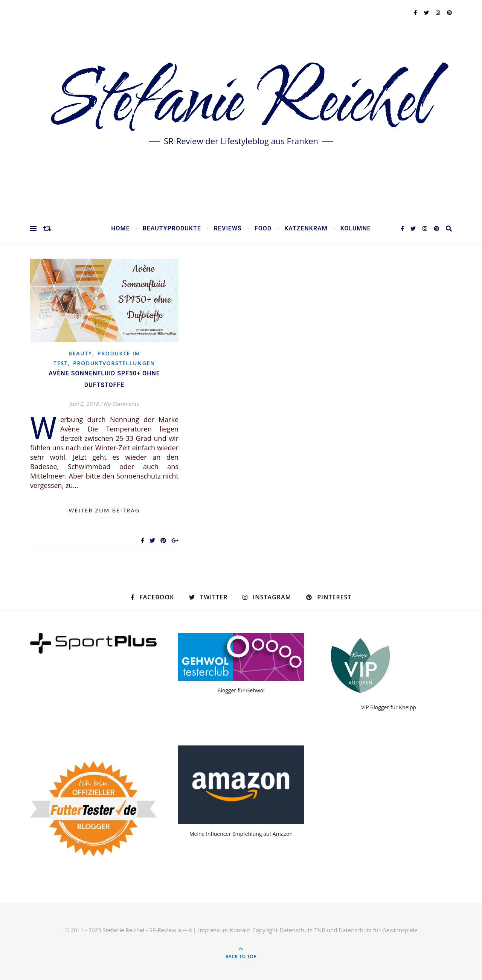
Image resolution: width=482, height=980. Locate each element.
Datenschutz (296, 930)
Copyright (265, 930)
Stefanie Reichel (241, 101)
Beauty (80, 353)
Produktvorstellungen (114, 363)
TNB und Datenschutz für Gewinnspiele (366, 930)
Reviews (228, 229)
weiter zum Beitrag (104, 510)
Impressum (213, 930)
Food (263, 229)
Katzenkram (306, 229)
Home (120, 229)
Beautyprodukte (172, 229)
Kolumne (356, 229)
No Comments (122, 404)
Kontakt (240, 930)
